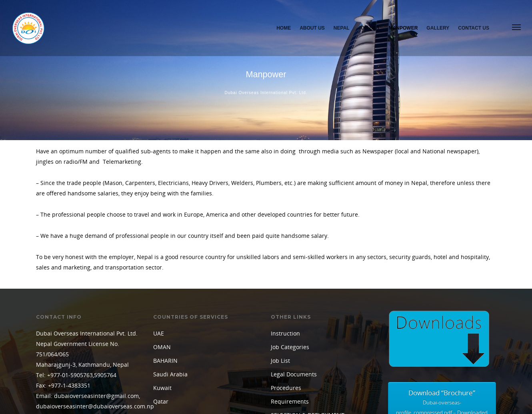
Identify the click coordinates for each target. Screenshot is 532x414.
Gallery (438, 28)
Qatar (161, 324)
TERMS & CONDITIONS (301, 351)
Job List (369, 28)
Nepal (342, 28)
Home (284, 28)
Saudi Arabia (170, 296)
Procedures (286, 310)
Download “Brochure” (442, 330)
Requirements (290, 324)
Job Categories (290, 269)
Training (282, 365)
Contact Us (474, 28)
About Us (312, 28)
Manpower (403, 28)
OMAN (162, 269)
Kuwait (162, 310)
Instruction (285, 256)
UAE (159, 256)
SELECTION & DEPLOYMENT (308, 337)
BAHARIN (165, 283)
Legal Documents (294, 296)
